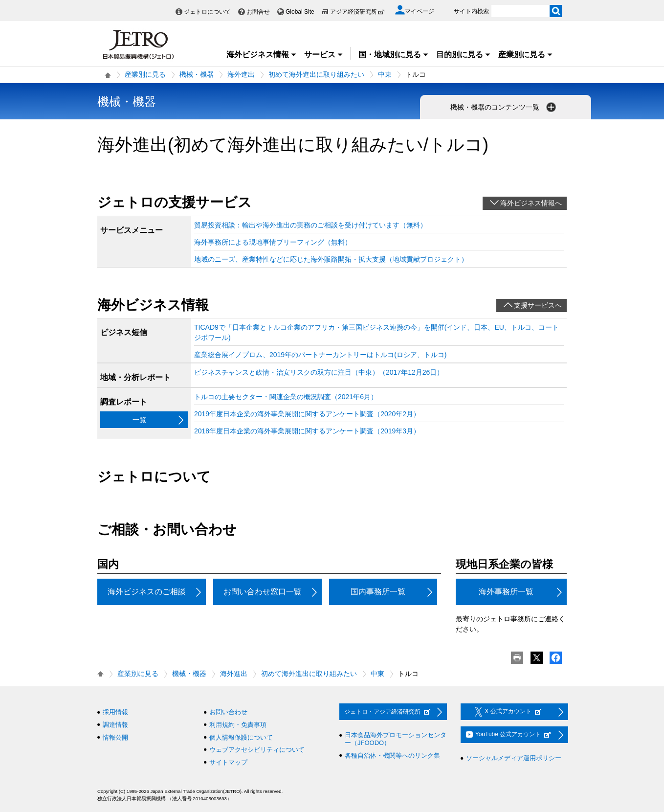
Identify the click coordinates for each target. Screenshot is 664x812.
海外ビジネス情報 (262, 55)
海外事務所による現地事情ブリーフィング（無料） (273, 242)
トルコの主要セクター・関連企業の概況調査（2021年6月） (286, 397)
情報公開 (115, 737)
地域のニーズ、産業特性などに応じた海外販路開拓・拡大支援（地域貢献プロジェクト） (331, 259)
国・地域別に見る (394, 55)
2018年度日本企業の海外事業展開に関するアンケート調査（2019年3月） (307, 431)
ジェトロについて (207, 12)
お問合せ (258, 12)
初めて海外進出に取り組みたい (316, 74)
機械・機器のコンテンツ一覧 (504, 107)
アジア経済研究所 (357, 12)
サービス (324, 55)
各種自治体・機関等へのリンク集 (392, 756)
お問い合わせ (228, 712)
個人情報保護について (241, 737)
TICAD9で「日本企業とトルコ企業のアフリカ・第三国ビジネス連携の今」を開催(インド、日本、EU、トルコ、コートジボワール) (376, 332)
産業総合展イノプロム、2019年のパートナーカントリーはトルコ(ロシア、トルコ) (320, 355)
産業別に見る (526, 55)
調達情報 (115, 725)
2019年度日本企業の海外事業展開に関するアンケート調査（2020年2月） (307, 414)
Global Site (300, 12)
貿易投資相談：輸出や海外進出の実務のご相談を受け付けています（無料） (310, 225)
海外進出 (241, 74)
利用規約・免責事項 (238, 725)
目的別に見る (464, 55)
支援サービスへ (538, 305)
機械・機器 (197, 74)
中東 (385, 74)
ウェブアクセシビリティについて (257, 750)
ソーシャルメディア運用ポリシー (514, 758)
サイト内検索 (471, 11)
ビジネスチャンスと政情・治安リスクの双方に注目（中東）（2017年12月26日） (319, 372)
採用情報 (115, 712)
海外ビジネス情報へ (531, 203)
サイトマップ (228, 762)
